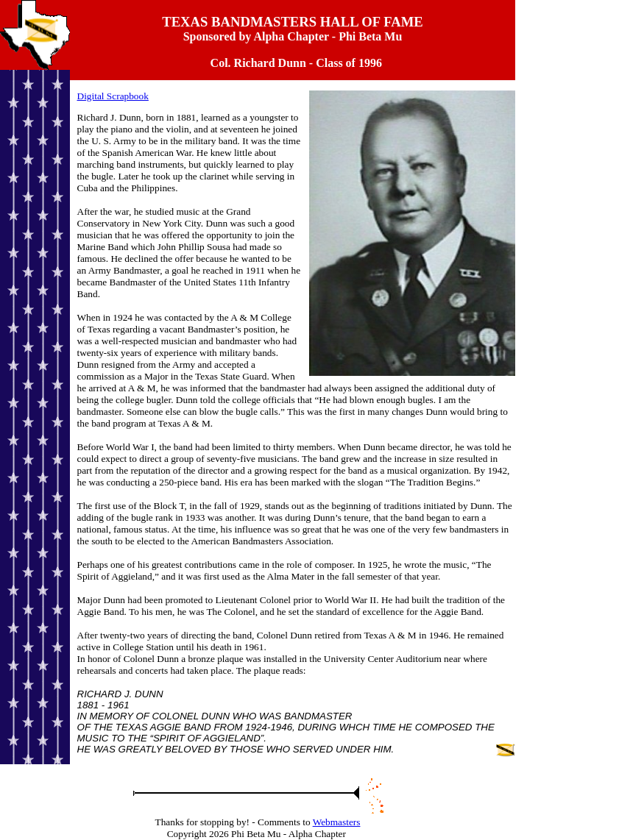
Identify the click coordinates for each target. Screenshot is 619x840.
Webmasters (337, 822)
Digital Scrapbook (113, 96)
